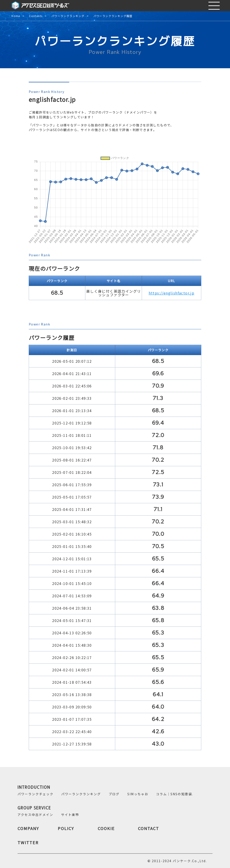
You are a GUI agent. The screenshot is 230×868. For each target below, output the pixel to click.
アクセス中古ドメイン (35, 815)
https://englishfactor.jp (172, 293)
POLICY (66, 828)
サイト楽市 (70, 815)
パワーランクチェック (35, 794)
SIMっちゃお (138, 794)
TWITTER (28, 842)
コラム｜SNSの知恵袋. (175, 794)
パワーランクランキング (68, 16)
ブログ (114, 794)
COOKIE (106, 828)
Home (16, 16)
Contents (36, 16)
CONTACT (148, 828)
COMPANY (28, 828)
